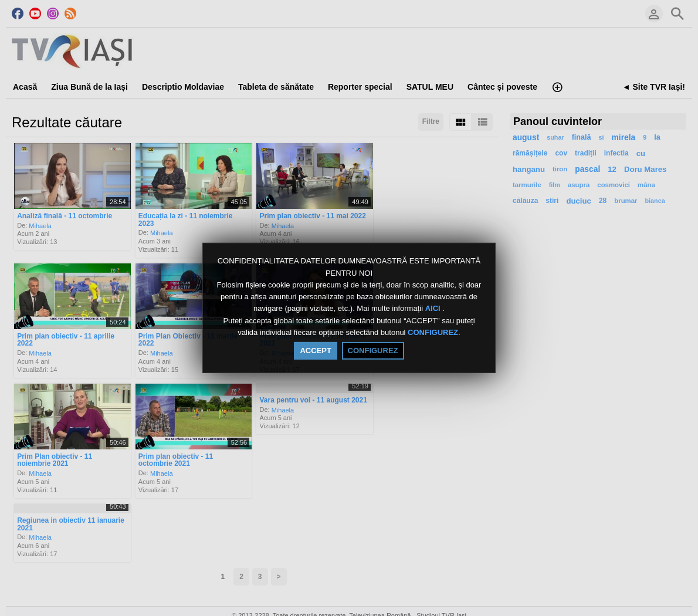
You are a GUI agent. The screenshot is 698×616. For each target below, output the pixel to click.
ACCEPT (315, 351)
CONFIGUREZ (433, 332)
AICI (434, 309)
